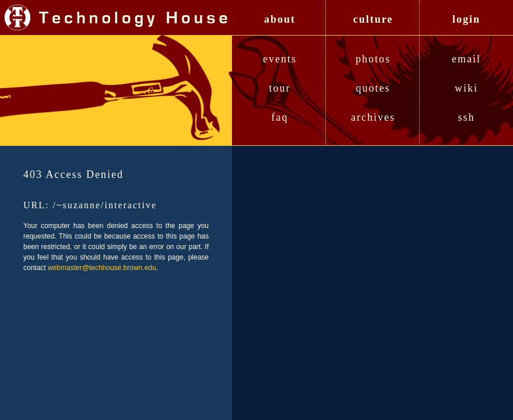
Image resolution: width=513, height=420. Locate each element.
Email (466, 59)
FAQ (280, 117)
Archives (373, 117)
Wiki (466, 88)
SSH (466, 117)
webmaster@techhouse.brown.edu (102, 268)
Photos (373, 59)
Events (280, 59)
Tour (280, 88)
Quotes (373, 88)
